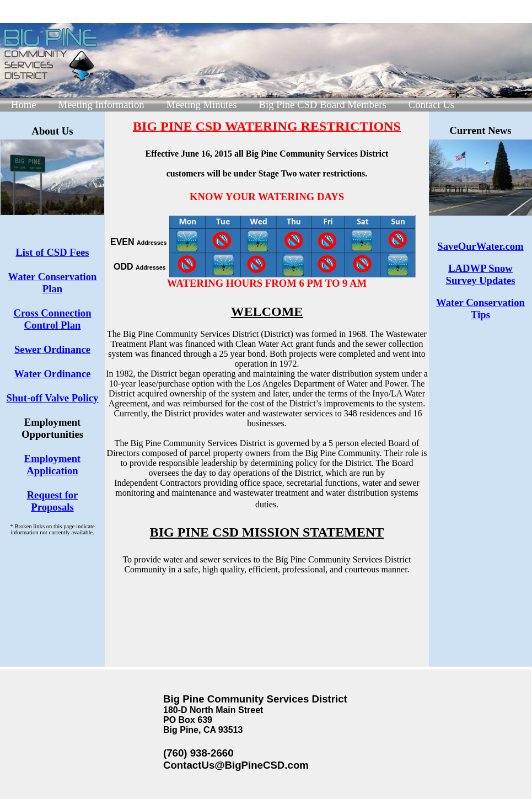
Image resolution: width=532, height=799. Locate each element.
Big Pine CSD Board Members (323, 104)
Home (24, 104)
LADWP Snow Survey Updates (481, 274)
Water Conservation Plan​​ (53, 283)
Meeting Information (101, 104)
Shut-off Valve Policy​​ (53, 398)
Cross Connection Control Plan (52, 319)
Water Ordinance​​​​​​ (52, 374)
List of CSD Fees (52, 252)
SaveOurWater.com (480, 246)
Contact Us (431, 104)
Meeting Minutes (202, 104)
